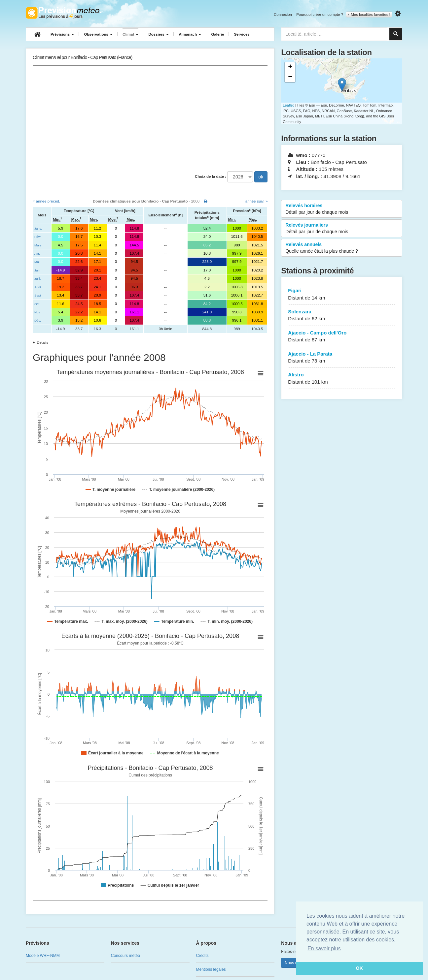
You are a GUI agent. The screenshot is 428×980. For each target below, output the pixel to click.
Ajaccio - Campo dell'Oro (342, 337)
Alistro (342, 379)
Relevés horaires (342, 209)
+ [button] (290, 67)
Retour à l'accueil (65, 13)
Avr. (37, 253)
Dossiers (159, 34)
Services (242, 34)
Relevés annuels (342, 248)
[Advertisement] (150, 118)
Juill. (38, 279)
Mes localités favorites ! (369, 15)
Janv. (38, 228)
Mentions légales (211, 969)
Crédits (202, 956)
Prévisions (62, 34)
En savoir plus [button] (324, 948)
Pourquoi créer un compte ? (320, 15)
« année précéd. (46, 201)
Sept (38, 295)
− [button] (290, 77)
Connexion (283, 15)
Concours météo (125, 956)
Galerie (217, 34)
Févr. (38, 237)
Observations (98, 34)
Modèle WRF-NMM (43, 956)
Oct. (37, 304)
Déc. (38, 320)
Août (38, 287)
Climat (130, 34)
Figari (342, 294)
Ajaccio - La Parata (342, 358)
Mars (38, 245)
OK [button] (359, 968)
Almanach (190, 34)
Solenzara (342, 316)
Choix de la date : (211, 176)
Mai (37, 262)
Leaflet (288, 105)
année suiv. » (257, 201)
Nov (37, 312)
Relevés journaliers (342, 229)
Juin (37, 270)
